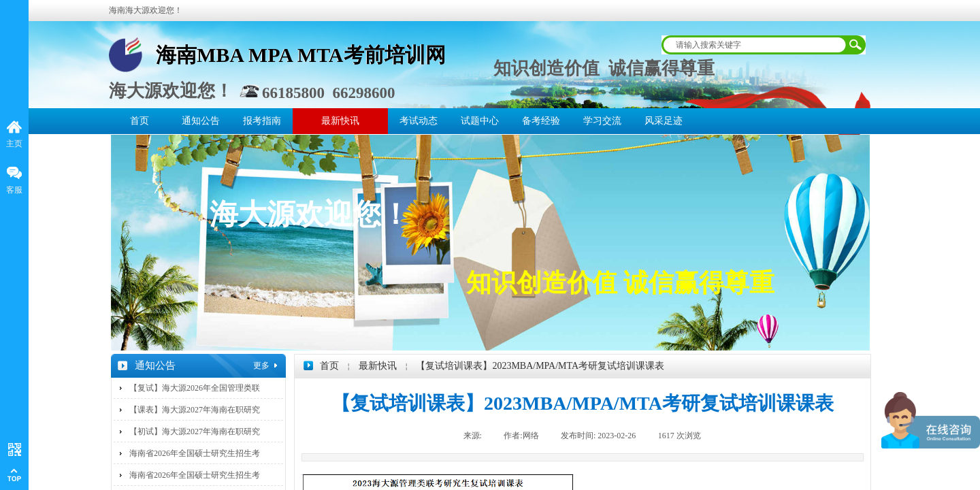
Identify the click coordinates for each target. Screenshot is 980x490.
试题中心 (480, 121)
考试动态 (419, 121)
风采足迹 (664, 121)
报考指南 (262, 121)
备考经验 (541, 121)
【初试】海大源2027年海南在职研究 (195, 431)
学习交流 (602, 121)
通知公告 (201, 121)
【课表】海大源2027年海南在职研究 (195, 410)
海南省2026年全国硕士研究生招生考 (195, 453)
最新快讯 (340, 121)
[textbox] (755, 45)
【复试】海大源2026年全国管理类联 (195, 388)
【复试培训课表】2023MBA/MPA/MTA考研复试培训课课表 (540, 366)
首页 (140, 121)
